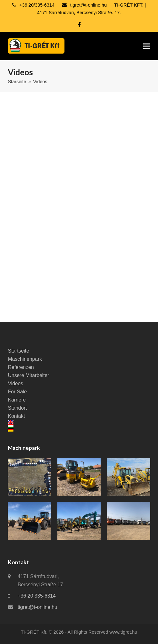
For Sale (17, 392)
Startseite (18, 351)
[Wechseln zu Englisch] (79, 422)
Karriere (17, 400)
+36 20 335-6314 (37, 596)
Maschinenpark (25, 359)
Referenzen (21, 367)
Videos (16, 383)
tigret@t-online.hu (37, 607)
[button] (147, 46)
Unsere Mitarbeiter (29, 375)
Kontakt (16, 416)
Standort (17, 408)
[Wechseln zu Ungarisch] (79, 426)
